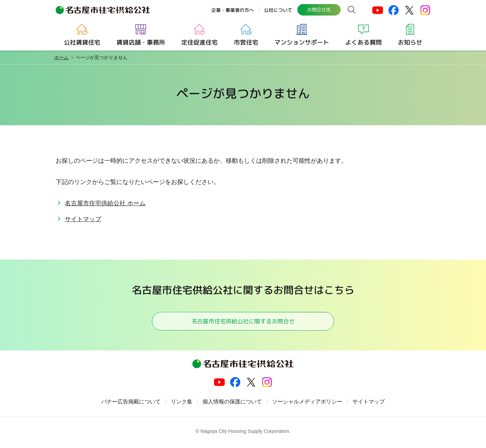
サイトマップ (83, 219)
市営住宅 (246, 42)
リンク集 (182, 404)
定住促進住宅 (199, 42)
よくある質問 (363, 42)
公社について (278, 10)
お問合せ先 (319, 10)
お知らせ (410, 42)
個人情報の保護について (232, 404)
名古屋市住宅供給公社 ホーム (105, 203)
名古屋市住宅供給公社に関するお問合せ (243, 322)
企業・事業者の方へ (232, 10)
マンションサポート (302, 42)
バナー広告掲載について (131, 404)
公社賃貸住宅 (82, 42)
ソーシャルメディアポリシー (307, 404)
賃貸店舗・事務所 (141, 42)
